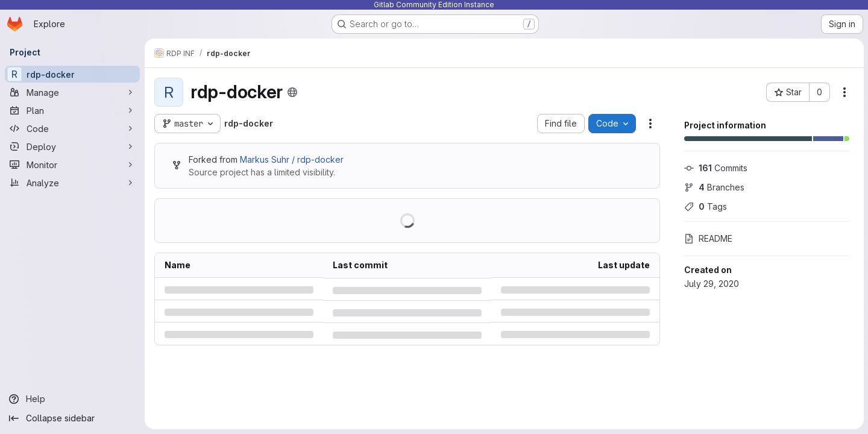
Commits (715, 168)
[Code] (72, 128)
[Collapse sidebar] (72, 418)
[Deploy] (72, 146)
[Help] (72, 399)
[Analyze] (72, 183)
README (708, 238)
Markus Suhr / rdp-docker (292, 159)
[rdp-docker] (72, 74)
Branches (714, 187)
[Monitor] (72, 165)
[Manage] (72, 92)
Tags (705, 206)
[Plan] (72, 110)
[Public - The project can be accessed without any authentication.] (292, 92)
